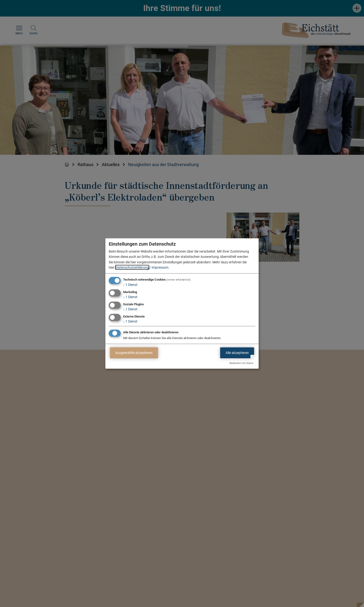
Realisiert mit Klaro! (241, 363)
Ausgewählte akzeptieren (134, 353)
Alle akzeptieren (237, 353)
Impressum (160, 267)
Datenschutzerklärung (132, 267)
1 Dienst (130, 285)
